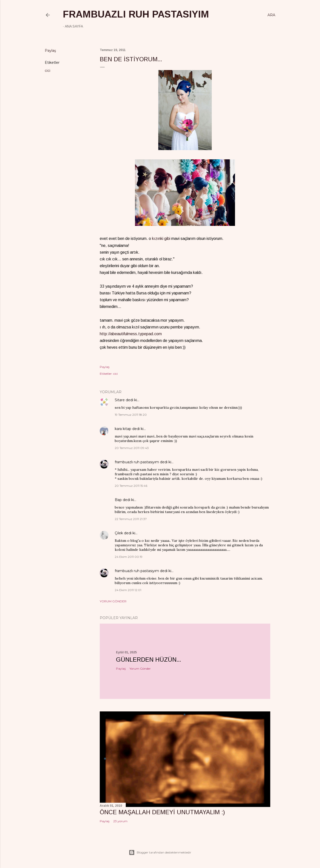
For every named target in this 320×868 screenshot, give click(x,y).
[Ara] (271, 15)
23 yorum (120, 821)
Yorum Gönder (113, 601)
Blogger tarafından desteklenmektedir (160, 852)
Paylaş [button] (50, 51)
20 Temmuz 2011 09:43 (132, 448)
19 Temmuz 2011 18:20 (131, 415)
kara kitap (123, 429)
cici (47, 71)
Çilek (119, 533)
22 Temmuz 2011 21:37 (131, 519)
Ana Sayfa (74, 26)
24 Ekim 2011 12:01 (128, 590)
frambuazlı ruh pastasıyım (136, 14)
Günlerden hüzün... (148, 660)
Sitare (120, 400)
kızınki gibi (161, 239)
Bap (118, 500)
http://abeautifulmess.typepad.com (131, 334)
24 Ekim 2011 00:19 (129, 557)
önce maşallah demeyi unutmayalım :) (162, 812)
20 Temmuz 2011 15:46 (131, 486)
